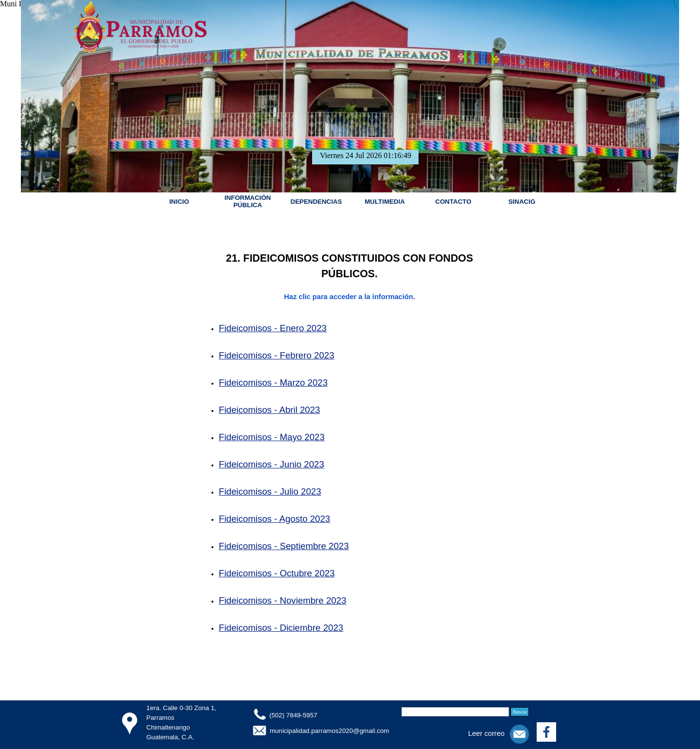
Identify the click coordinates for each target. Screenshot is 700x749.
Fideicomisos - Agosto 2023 (274, 519)
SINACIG (522, 202)
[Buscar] (455, 712)
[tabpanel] (350, 459)
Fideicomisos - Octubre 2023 (277, 573)
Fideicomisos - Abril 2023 (269, 410)
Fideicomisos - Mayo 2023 (272, 437)
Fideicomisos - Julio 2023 (270, 491)
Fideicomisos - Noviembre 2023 (282, 600)
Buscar (520, 712)
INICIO (179, 202)
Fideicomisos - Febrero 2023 (276, 355)
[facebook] (546, 732)
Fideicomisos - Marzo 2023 (273, 383)
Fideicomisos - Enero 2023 (273, 328)
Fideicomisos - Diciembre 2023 (281, 628)
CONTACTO (453, 202)
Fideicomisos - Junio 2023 (271, 464)
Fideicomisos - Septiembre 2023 (284, 546)
